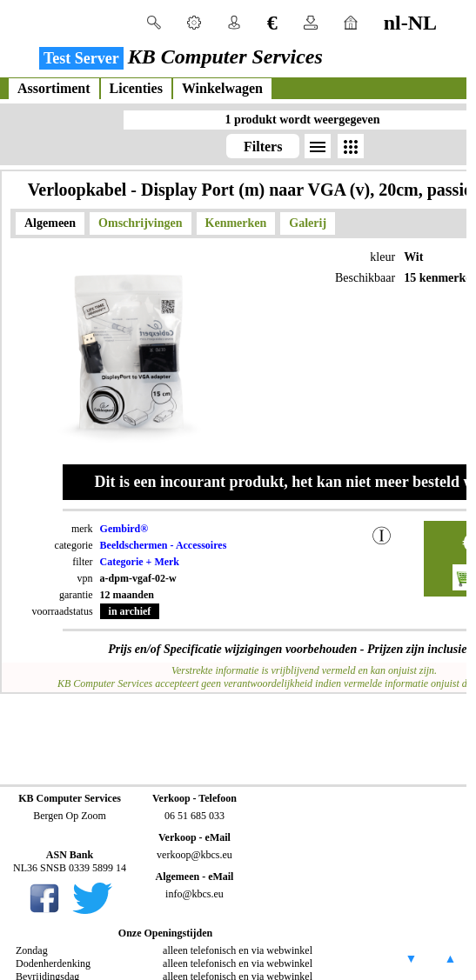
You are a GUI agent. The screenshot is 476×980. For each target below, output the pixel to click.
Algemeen (50, 223)
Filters (263, 147)
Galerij (308, 223)
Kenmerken (236, 223)
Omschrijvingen (140, 223)
